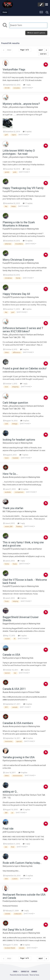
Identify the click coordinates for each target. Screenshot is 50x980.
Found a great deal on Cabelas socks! (25, 368)
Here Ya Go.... (10, 474)
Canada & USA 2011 (14, 689)
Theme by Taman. (34, 975)
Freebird (6, 73)
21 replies (28, 876)
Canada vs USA (11, 655)
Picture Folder (34, 692)
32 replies (25, 945)
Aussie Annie (8, 477)
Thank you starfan (13, 508)
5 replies (24, 349)
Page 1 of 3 (25, 50)
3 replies (27, 132)
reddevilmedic (9, 372)
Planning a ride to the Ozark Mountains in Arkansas (19, 224)
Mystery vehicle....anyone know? (21, 104)
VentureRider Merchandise (35, 73)
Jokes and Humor (34, 549)
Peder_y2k (7, 107)
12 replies (23, 489)
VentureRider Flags (14, 69)
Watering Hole (32, 107)
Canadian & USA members (18, 723)
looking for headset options (19, 440)
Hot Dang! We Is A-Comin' (18, 930)
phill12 (5, 832)
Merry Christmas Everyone (18, 260)
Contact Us (25, 971)
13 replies (28, 241)
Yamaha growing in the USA (19, 757)
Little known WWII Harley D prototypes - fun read (19, 152)
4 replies (25, 421)
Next (41, 50)
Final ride (8, 829)
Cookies (34, 971)
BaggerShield (8, 624)
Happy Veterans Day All (16, 294)
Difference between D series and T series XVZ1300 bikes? (23, 330)
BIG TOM (6, 511)
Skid (4, 443)
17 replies (28, 203)
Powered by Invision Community (19, 975)
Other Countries (31, 901)
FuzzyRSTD (8, 191)
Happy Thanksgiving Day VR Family (23, 188)
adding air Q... (10, 792)
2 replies (22, 598)
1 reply (27, 85)
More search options (36, 33)
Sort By (43, 54)
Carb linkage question (15, 403)
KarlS (5, 658)
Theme (16, 971)
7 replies (24, 455)
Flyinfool (6, 761)
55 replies (28, 738)
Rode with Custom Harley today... (22, 863)
